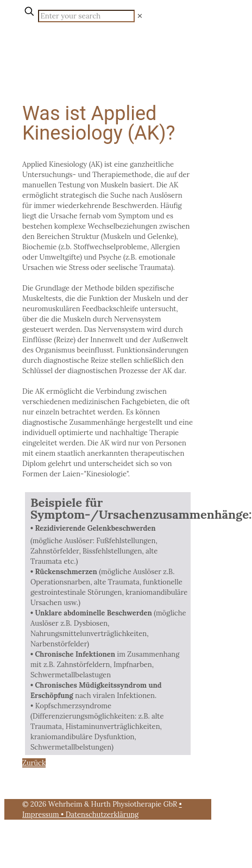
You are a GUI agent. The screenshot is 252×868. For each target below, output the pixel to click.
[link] (140, 16)
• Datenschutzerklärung (100, 814)
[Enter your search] (86, 16)
